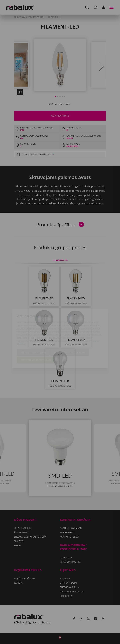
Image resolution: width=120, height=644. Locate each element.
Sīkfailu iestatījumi (33, 336)
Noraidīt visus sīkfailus (70, 336)
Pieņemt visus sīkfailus (36, 344)
